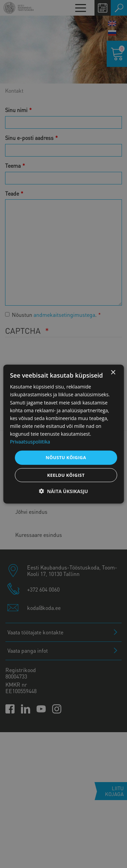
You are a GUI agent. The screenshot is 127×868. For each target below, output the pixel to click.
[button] (63, 491)
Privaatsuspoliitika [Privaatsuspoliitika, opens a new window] (30, 442)
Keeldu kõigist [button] (66, 475)
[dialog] (63, 434)
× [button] (113, 373)
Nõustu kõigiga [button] (66, 457)
